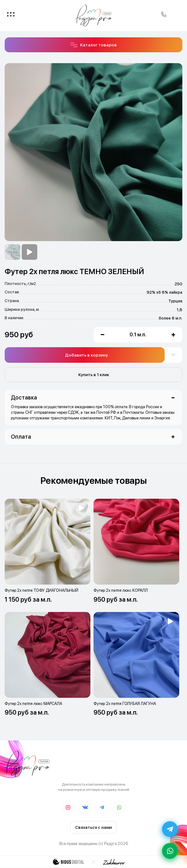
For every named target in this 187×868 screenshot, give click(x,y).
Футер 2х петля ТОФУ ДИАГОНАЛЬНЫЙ (41, 590)
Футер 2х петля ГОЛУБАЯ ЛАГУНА (125, 704)
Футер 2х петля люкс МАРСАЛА (33, 704)
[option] (12, 252)
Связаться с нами (93, 827)
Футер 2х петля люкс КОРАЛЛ (121, 590)
